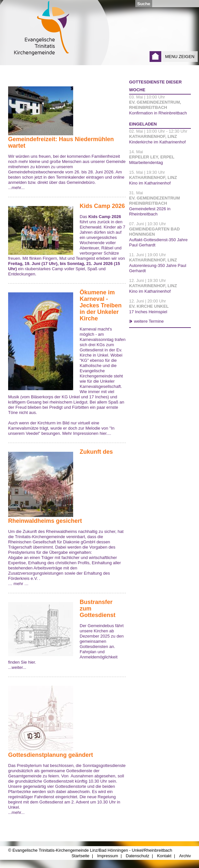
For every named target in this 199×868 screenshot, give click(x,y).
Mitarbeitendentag (146, 162)
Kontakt (164, 856)
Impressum (108, 856)
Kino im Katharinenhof (150, 183)
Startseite (155, 57)
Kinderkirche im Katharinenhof (157, 142)
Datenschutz (138, 856)
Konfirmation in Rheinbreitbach (158, 113)
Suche (144, 4)
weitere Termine (149, 321)
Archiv (185, 856)
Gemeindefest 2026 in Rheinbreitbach (150, 211)
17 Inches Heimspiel (148, 312)
